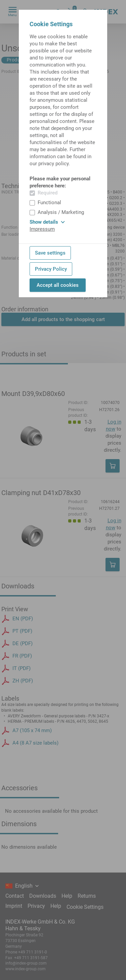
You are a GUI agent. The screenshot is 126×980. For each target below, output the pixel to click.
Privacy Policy (51, 269)
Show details (47, 222)
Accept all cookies (58, 285)
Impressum (42, 229)
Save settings (50, 253)
